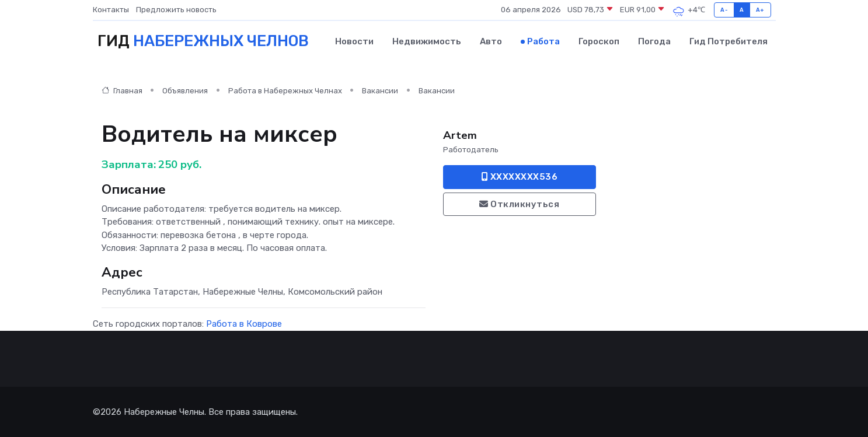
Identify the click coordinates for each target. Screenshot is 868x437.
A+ (760, 10)
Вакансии (380, 91)
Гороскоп (599, 41)
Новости (354, 41)
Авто (491, 41)
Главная (122, 91)
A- (724, 10)
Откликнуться (519, 204)
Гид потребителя (728, 41)
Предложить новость (176, 10)
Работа (543, 41)
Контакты (111, 10)
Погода (654, 41)
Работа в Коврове (244, 324)
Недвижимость (427, 41)
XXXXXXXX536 (520, 177)
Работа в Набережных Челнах (285, 91)
